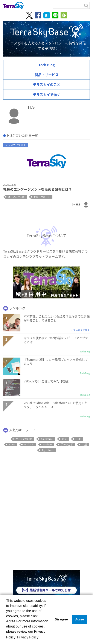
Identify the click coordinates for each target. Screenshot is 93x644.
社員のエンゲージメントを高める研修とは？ (38, 189)
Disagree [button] (61, 619)
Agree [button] (80, 619)
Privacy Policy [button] (28, 637)
